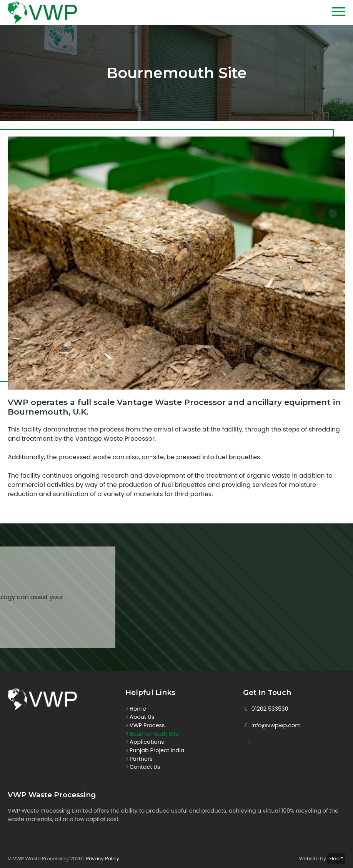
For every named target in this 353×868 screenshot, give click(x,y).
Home (138, 709)
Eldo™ (336, 859)
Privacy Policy (103, 859)
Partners (141, 759)
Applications (147, 742)
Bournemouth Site (154, 734)
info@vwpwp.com (272, 725)
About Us (142, 717)
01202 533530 (266, 709)
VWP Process (147, 725)
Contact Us (145, 767)
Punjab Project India (157, 750)
